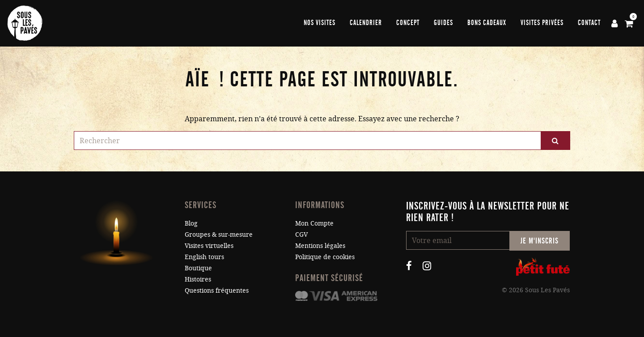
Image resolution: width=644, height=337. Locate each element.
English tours (204, 257)
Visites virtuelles (209, 245)
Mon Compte (314, 223)
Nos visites (320, 23)
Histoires (198, 279)
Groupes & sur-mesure (219, 234)
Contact (589, 23)
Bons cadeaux (487, 23)
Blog (191, 223)
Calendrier (366, 23)
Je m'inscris (540, 241)
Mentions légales (320, 245)
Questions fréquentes (217, 290)
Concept (408, 23)
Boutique (198, 268)
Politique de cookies (325, 257)
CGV (301, 234)
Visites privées (542, 23)
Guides (443, 23)
